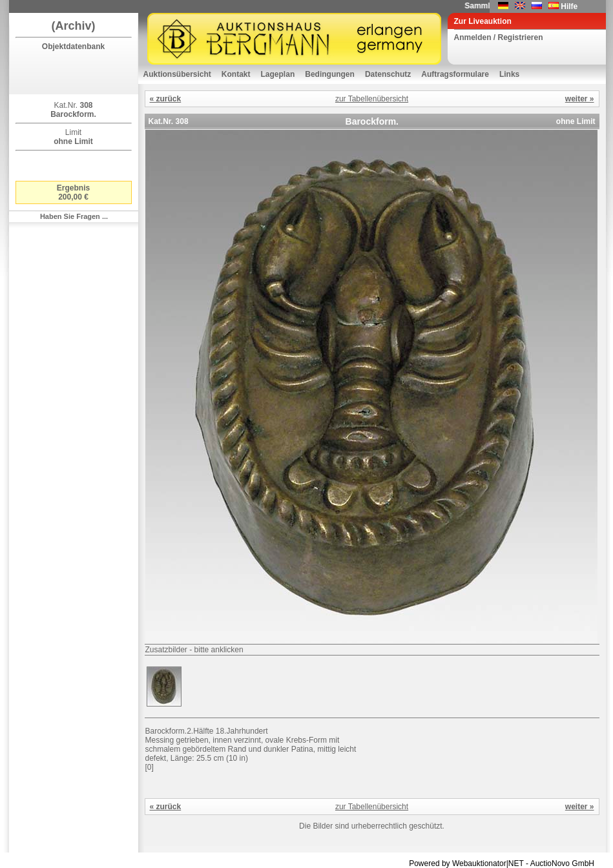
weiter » (580, 99)
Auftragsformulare (455, 74)
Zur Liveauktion (483, 21)
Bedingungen (330, 74)
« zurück (166, 99)
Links (509, 74)
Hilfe (569, 6)
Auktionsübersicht (177, 74)
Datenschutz (388, 74)
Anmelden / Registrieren (499, 37)
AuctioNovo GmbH (562, 863)
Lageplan (278, 74)
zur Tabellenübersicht (372, 99)
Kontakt (236, 74)
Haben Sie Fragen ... (74, 216)
